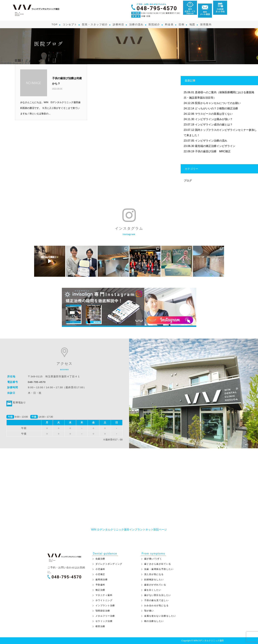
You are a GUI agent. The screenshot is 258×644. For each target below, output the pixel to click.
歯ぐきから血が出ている (158, 564)
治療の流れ (136, 24)
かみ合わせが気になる (156, 606)
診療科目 (118, 24)
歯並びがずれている (155, 585)
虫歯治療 (100, 559)
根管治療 (100, 626)
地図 (192, 24)
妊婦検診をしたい (154, 580)
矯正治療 (100, 590)
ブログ (188, 181)
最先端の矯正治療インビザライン (215, 146)
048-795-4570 (37, 382)
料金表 (169, 24)
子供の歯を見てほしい (156, 600)
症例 (182, 24)
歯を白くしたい (153, 590)
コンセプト (70, 24)
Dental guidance (105, 554)
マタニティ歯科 (104, 595)
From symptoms (153, 554)
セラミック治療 (104, 621)
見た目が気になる (154, 574)
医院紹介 (154, 24)
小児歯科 (100, 569)
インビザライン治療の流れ (211, 141)
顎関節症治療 (103, 611)
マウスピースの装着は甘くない (214, 114)
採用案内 (206, 24)
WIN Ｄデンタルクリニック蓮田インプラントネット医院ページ (129, 530)
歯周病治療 (102, 580)
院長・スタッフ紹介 (95, 24)
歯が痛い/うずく (153, 559)
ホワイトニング (104, 600)
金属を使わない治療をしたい (160, 616)
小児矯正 (100, 574)
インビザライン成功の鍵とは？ (214, 125)
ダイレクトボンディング (109, 564)
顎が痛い (149, 611)
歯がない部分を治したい (158, 595)
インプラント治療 (105, 606)
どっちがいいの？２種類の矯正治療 (216, 108)
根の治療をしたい (154, 621)
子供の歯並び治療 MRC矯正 (213, 151)
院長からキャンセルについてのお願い (218, 103)
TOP (55, 24)
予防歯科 (100, 585)
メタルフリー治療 (105, 616)
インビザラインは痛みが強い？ (214, 119)
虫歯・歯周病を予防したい (159, 569)
